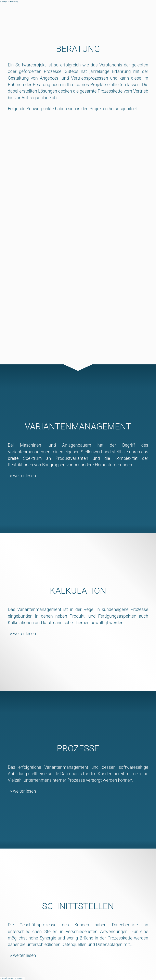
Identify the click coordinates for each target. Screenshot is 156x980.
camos (83, 85)
